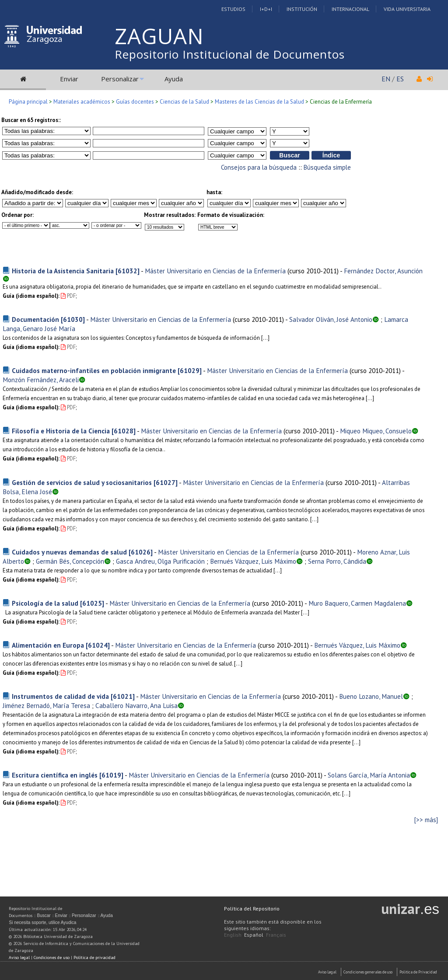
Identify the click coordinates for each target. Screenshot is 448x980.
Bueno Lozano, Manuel (371, 696)
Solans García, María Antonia (369, 775)
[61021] (123, 696)
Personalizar (120, 79)
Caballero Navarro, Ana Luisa (136, 705)
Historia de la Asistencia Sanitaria (63, 271)
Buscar (44, 915)
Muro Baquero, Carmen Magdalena (357, 603)
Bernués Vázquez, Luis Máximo (253, 561)
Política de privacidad (94, 957)
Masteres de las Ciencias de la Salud (259, 102)
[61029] (190, 370)
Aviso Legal (327, 972)
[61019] (111, 775)
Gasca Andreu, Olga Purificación (160, 561)
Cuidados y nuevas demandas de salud (69, 552)
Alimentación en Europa (48, 645)
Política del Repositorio (252, 909)
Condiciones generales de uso (368, 972)
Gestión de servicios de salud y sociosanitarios (82, 482)
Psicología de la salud (45, 603)
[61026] (141, 552)
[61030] (73, 319)
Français (276, 935)
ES (400, 79)
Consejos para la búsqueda (259, 167)
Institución (302, 9)
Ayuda (174, 79)
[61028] (124, 431)
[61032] (128, 271)
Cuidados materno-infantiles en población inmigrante (94, 370)
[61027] (166, 482)
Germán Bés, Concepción (70, 561)
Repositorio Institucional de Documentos (230, 54)
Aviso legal (19, 957)
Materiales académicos (82, 102)
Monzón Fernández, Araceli (41, 380)
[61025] (92, 603)
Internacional (350, 9)
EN (386, 79)
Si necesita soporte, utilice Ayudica (42, 922)
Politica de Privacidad (418, 972)
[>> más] (426, 820)
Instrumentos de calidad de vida (60, 696)
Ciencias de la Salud (184, 102)
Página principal (28, 102)
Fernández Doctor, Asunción (383, 271)
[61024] (98, 645)
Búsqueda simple (327, 167)
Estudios (233, 9)
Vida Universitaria (407, 9)
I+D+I (266, 9)
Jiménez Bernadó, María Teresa (46, 705)
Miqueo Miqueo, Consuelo (376, 431)
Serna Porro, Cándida (337, 561)
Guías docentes (135, 102)
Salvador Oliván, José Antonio (331, 319)
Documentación (35, 319)
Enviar (69, 79)
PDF (68, 296)
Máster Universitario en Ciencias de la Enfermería (215, 271)
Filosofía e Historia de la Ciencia (61, 431)
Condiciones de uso (52, 957)
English (233, 935)
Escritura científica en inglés (55, 775)
